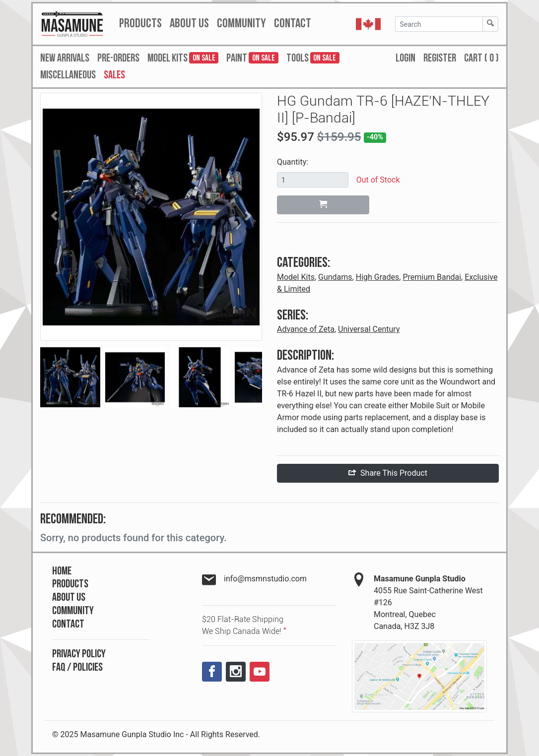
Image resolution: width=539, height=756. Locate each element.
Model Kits (296, 277)
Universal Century (369, 329)
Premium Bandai (432, 277)
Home (62, 571)
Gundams (335, 277)
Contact (68, 624)
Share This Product (388, 473)
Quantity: (293, 162)
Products (70, 584)
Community (73, 611)
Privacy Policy (79, 654)
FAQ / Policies (77, 667)
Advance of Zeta (306, 329)
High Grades (378, 277)
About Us (69, 598)
